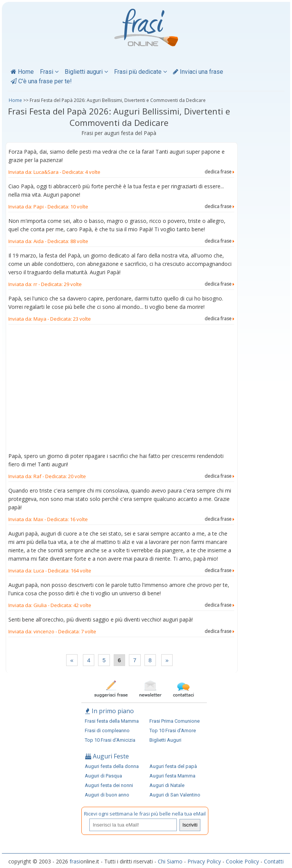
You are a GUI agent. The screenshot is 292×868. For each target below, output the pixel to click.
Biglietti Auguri (165, 740)
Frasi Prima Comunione (175, 721)
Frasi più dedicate (140, 72)
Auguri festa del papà (173, 766)
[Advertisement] (121, 390)
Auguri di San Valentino (175, 795)
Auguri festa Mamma (172, 776)
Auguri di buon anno (107, 795)
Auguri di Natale (167, 785)
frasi (75, 861)
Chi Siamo (170, 861)
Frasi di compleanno (107, 730)
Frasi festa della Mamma (112, 721)
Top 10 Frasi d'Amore (173, 730)
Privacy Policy (204, 861)
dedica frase (219, 172)
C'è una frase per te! (41, 81)
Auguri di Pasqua (103, 776)
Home (22, 72)
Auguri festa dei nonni (109, 785)
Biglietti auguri (86, 72)
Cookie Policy (242, 861)
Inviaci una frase (198, 72)
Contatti (274, 861)
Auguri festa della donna (112, 766)
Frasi (49, 72)
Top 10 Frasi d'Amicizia (110, 740)
